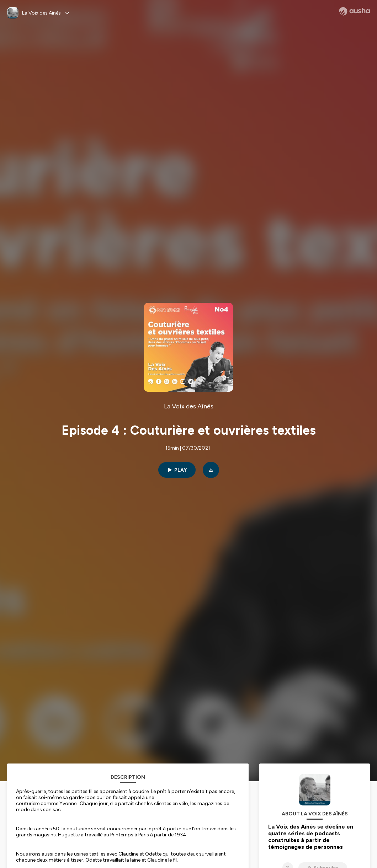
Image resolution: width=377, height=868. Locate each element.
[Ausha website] (354, 11)
